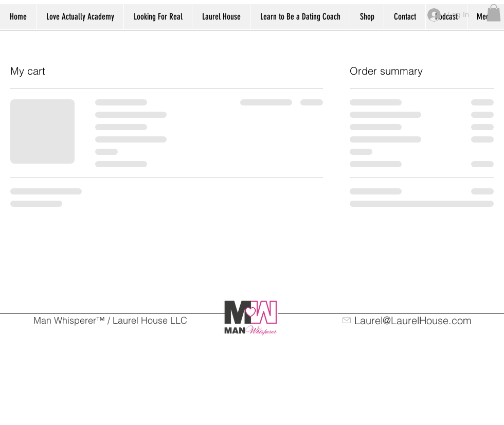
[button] (494, 13)
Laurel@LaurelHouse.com (413, 320)
